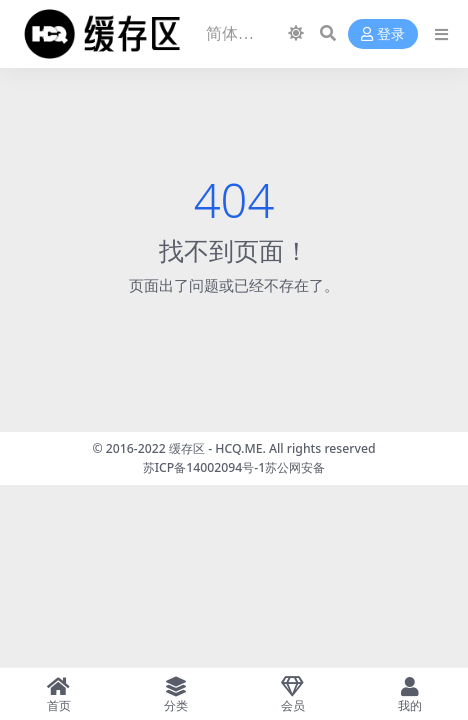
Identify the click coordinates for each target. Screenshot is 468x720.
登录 (383, 34)
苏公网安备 (295, 467)
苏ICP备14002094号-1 (204, 467)
